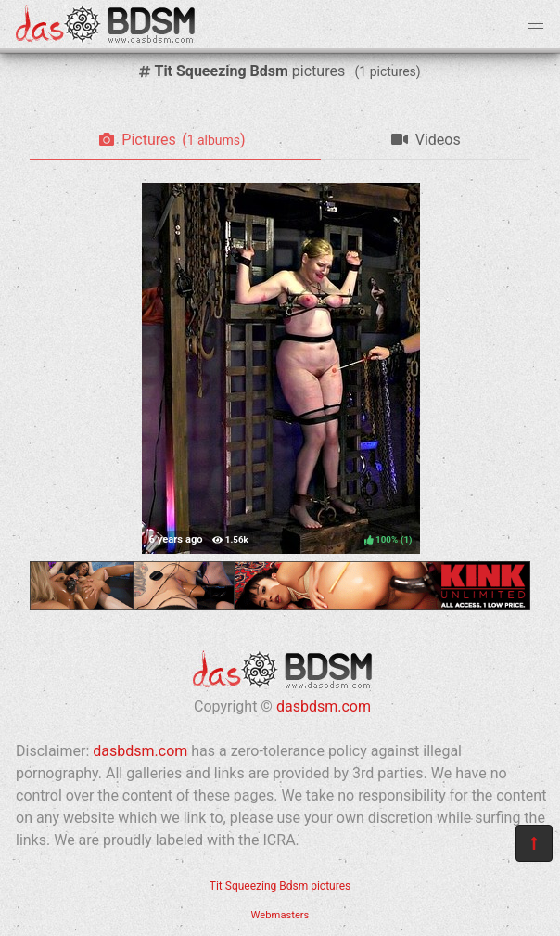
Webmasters (280, 915)
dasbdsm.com (324, 706)
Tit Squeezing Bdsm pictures (280, 886)
